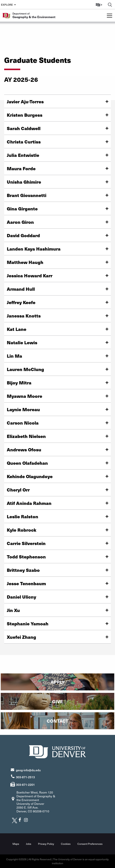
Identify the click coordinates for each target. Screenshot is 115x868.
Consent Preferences (90, 844)
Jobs (29, 844)
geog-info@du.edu (28, 770)
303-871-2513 (25, 777)
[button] (99, 5)
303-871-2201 (25, 784)
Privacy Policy (46, 844)
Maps (16, 844)
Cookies (66, 844)
